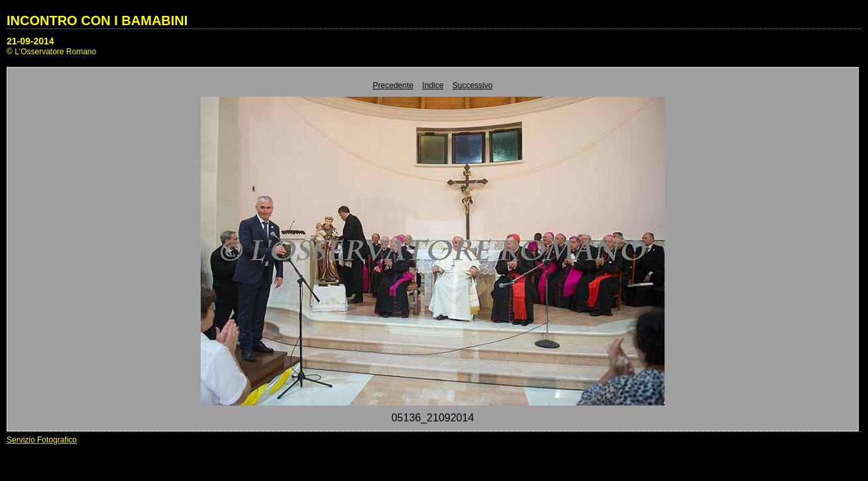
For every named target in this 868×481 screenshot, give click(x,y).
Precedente (393, 85)
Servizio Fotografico (42, 440)
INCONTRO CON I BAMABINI (97, 21)
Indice (433, 85)
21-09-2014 (30, 41)
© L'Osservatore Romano (51, 52)
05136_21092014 (433, 418)
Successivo (473, 85)
